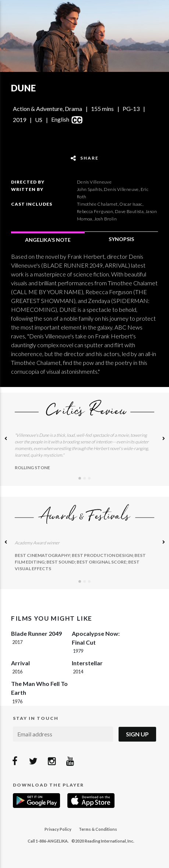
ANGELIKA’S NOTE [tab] (48, 240)
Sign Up (137, 734)
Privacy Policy (58, 829)
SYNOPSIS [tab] (121, 239)
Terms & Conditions (98, 829)
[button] (6, 439)
